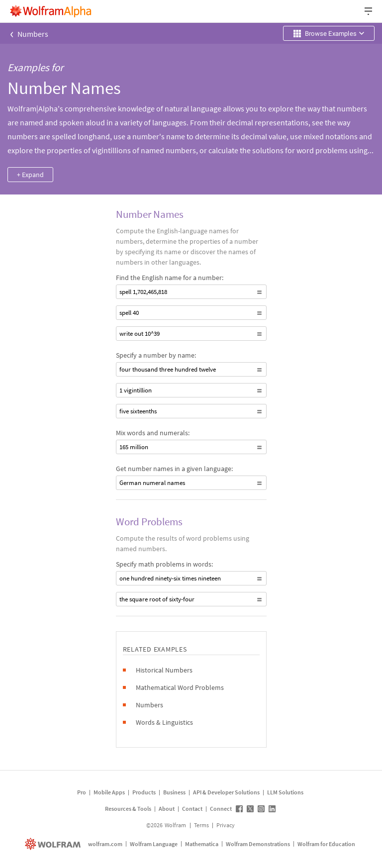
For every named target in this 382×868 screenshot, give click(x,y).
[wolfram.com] (54, 844)
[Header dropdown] (369, 11)
